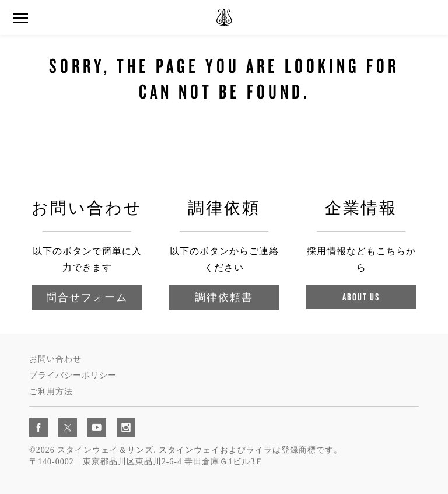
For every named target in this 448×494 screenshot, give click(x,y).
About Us (361, 297)
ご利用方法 (51, 392)
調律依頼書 (224, 297)
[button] (20, 18)
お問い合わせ (55, 359)
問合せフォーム (87, 297)
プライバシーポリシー (73, 375)
